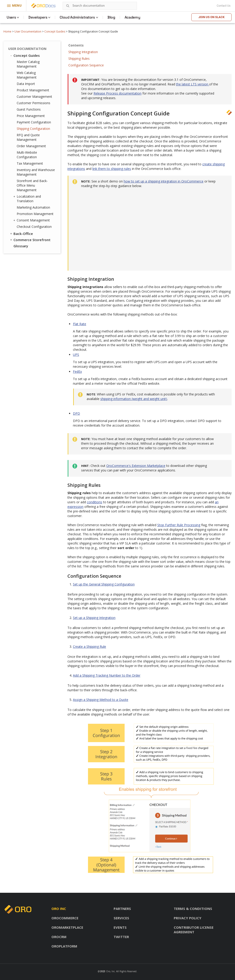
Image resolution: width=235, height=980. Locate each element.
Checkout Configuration (34, 227)
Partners (122, 909)
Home (7, 31)
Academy (132, 17)
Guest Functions (29, 109)
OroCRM (59, 937)
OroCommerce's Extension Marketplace (136, 466)
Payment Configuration (34, 122)
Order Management (31, 146)
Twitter (121, 937)
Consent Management (32, 220)
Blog (111, 17)
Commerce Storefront (30, 240)
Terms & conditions (193, 909)
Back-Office (21, 234)
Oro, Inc (110, 971)
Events (120, 927)
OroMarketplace (67, 927)
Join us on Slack (211, 17)
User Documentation (28, 31)
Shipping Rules (79, 59)
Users (11, 17)
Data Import (26, 84)
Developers (38, 17)
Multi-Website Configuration (27, 155)
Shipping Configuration (33, 129)
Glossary (21, 246)
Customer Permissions (33, 103)
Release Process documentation (117, 93)
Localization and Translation (28, 199)
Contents (76, 45)
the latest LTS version (193, 84)
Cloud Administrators (77, 17)
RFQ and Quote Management (28, 137)
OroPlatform (64, 946)
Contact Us (224, 6)
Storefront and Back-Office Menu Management (32, 185)
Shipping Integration (83, 52)
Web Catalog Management (27, 75)
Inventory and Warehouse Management (36, 172)
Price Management (31, 116)
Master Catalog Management (28, 64)
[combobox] (100, 6)
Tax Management (30, 163)
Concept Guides (55, 31)
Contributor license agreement (194, 930)
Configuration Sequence (86, 65)
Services (121, 918)
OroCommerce (65, 918)
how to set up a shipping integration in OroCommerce (164, 181)
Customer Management (34, 97)
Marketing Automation (33, 207)
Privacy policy (188, 918)
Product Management (33, 90)
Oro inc (59, 909)
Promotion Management (35, 214)
